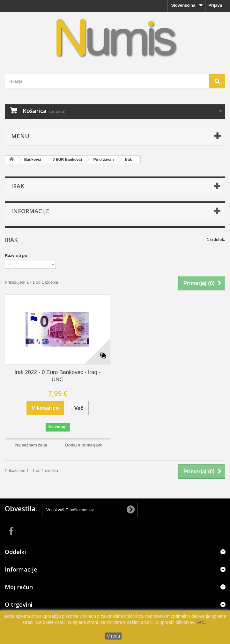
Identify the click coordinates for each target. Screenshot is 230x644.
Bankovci (33, 160)
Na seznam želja (31, 445)
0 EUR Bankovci (67, 160)
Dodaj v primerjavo (84, 445)
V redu (113, 636)
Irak (128, 160)
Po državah (103, 160)
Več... (201, 622)
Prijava (215, 5)
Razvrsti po (16, 255)
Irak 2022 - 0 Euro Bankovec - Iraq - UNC (57, 376)
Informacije (30, 211)
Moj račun (19, 587)
